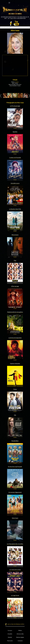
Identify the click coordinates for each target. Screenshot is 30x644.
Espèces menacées (15, 363)
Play (15, 260)
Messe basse (15, 235)
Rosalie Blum (15, 441)
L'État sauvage (15, 286)
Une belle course (15, 183)
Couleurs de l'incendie (15, 157)
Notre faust (15, 518)
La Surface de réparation (15, 338)
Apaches (15, 132)
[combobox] (15, 27)
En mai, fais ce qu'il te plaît (15, 467)
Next (29, 96)
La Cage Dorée (15, 595)
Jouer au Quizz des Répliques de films (16, 624)
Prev (1, 96)
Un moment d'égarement (15, 492)
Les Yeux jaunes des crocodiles (15, 544)
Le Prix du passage (15, 106)
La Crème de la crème (15, 570)
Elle (15, 415)
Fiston (15, 389)
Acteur (17, 82)
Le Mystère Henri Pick (15, 209)
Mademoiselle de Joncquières (15, 312)
